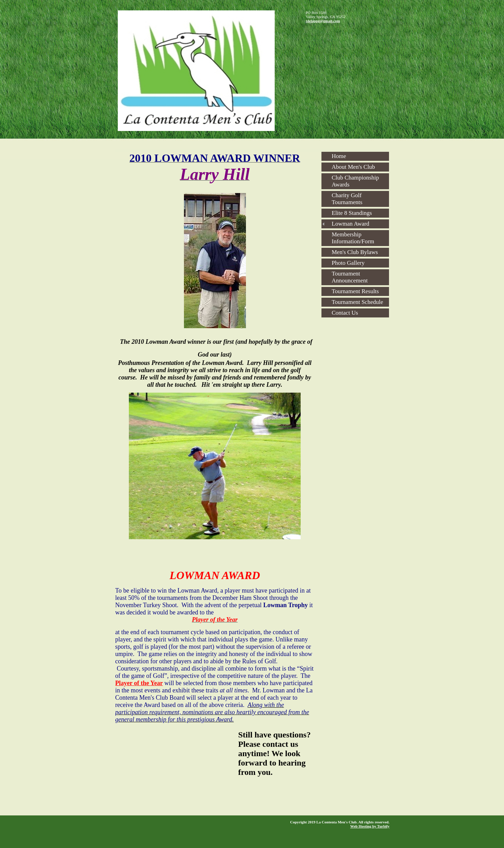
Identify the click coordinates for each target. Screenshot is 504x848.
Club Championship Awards (355, 181)
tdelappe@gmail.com (323, 21)
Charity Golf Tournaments (347, 199)
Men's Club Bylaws (355, 252)
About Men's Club (353, 167)
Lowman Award (351, 224)
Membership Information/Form (353, 238)
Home (339, 156)
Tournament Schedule (357, 302)
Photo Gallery (348, 263)
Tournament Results (355, 291)
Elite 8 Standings (352, 213)
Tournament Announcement (350, 277)
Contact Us (345, 313)
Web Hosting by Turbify (370, 826)
